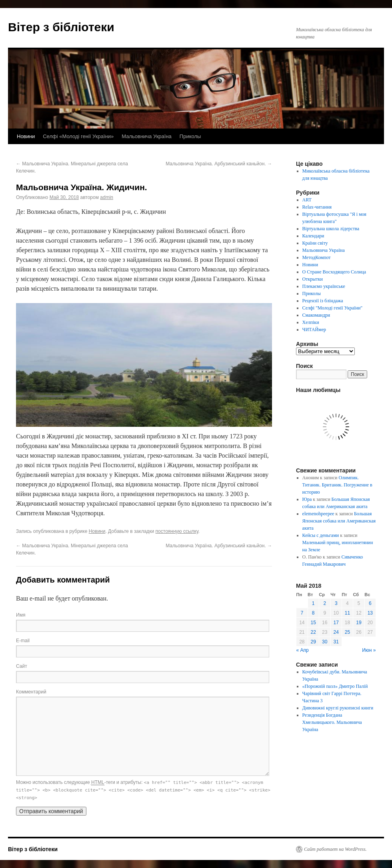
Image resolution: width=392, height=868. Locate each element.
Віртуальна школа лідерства (331, 229)
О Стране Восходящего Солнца (334, 272)
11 (347, 613)
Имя (21, 615)
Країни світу (315, 243)
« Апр (303, 650)
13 (370, 613)
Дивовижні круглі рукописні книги (338, 708)
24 (336, 632)
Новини (26, 136)
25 (347, 632)
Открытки (313, 279)
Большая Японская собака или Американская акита (339, 521)
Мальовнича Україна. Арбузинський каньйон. (219, 164)
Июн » (369, 650)
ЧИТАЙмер (314, 330)
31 (336, 642)
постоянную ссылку (177, 531)
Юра (307, 499)
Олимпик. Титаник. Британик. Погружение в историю (337, 485)
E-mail (23, 641)
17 (336, 623)
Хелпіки (311, 322)
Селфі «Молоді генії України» (78, 136)
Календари (313, 236)
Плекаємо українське (324, 286)
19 (359, 623)
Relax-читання (317, 207)
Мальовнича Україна (147, 136)
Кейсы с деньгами (321, 535)
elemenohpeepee (318, 514)
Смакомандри (316, 315)
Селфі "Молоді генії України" (333, 308)
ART (307, 200)
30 (325, 642)
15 (313, 623)
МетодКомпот (317, 257)
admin (107, 197)
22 (313, 632)
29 (313, 642)
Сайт (22, 666)
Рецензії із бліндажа (323, 301)
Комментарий (31, 692)
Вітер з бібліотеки (61, 27)
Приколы (190, 136)
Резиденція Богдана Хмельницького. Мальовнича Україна (332, 722)
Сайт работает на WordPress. (335, 849)
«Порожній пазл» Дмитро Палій (335, 686)
